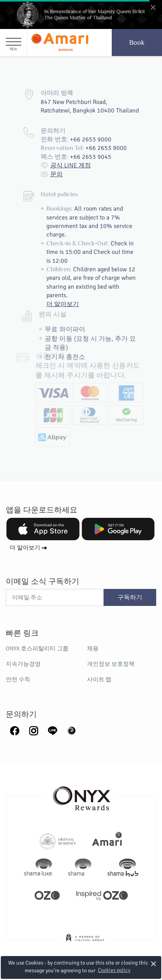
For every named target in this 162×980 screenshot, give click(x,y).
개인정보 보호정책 (111, 664)
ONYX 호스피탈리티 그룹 (37, 648)
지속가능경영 (23, 664)
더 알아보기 (25, 547)
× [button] (154, 964)
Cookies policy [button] (114, 970)
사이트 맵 (99, 679)
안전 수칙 (18, 679)
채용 (93, 648)
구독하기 (130, 597)
